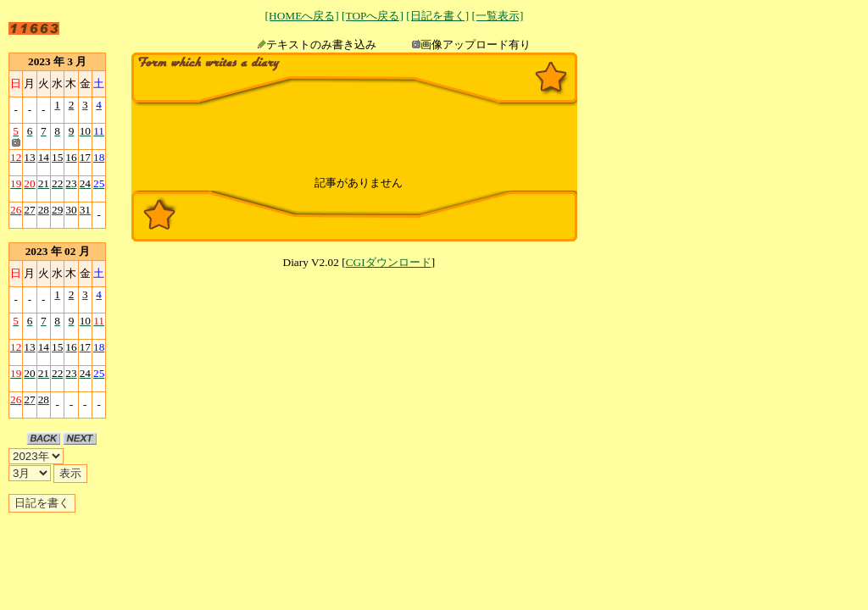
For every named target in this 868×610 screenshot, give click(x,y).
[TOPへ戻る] (373, 16)
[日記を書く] (437, 16)
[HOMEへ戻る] (302, 16)
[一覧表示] (497, 16)
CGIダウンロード (389, 262)
